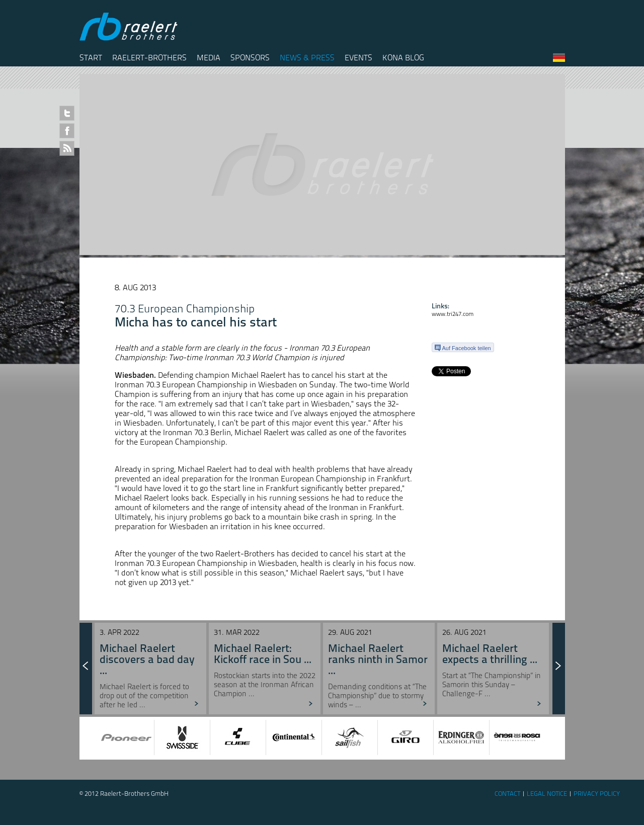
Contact (507, 794)
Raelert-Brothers (149, 58)
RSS (67, 148)
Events (358, 58)
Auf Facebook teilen (463, 348)
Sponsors (250, 58)
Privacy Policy (597, 794)
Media (209, 58)
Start (91, 58)
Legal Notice (547, 794)
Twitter (67, 113)
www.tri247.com (453, 314)
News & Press (307, 58)
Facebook (67, 131)
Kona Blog (403, 58)
